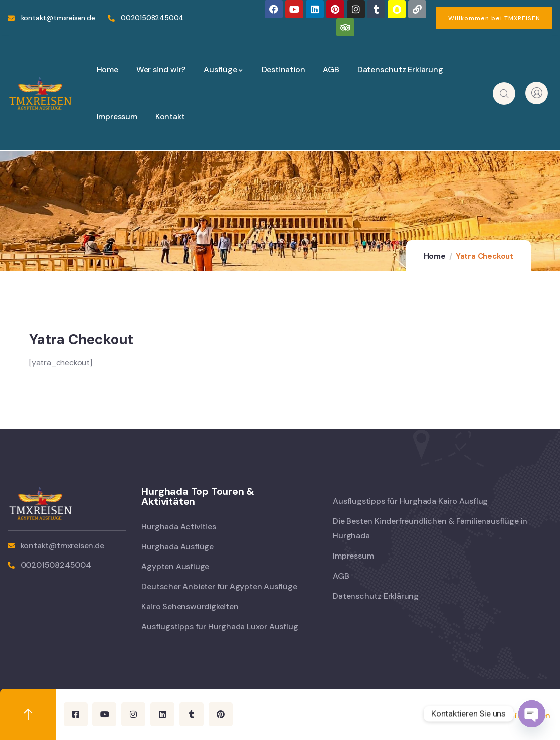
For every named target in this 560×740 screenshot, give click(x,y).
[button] (494, 18)
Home (435, 256)
